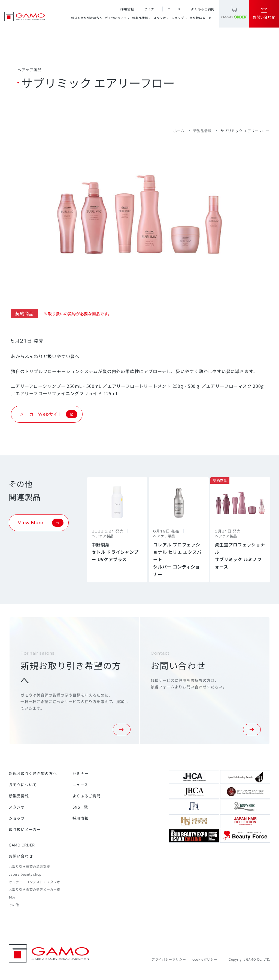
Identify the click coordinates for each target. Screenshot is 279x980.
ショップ (179, 18)
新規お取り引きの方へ (87, 18)
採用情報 (127, 9)
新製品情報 (142, 18)
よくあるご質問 (203, 9)
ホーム (179, 131)
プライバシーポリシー (169, 959)
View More (41, 523)
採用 (12, 897)
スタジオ (161, 18)
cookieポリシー (205, 959)
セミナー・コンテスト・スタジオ (34, 882)
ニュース (174, 9)
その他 (14, 905)
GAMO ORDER (22, 845)
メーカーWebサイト (49, 414)
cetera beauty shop (25, 874)
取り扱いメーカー (202, 18)
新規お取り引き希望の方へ (33, 773)
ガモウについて (118, 18)
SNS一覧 (80, 807)
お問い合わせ (21, 856)
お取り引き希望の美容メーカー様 (34, 889)
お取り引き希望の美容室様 (29, 866)
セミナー (151, 9)
